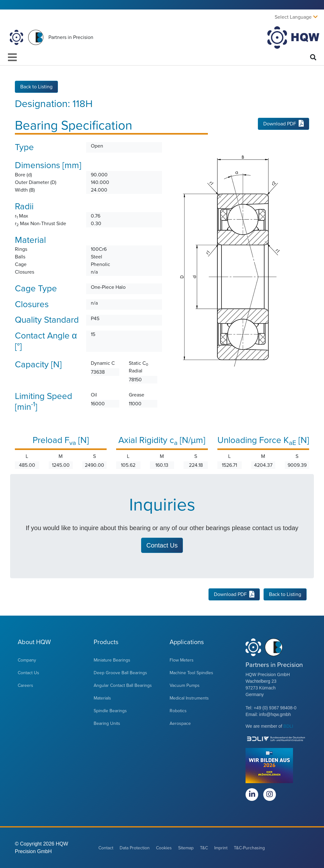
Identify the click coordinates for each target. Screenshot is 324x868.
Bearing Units (107, 723)
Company (27, 660)
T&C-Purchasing (249, 848)
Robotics (178, 711)
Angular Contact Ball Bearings (123, 685)
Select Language (293, 17)
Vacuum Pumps (185, 685)
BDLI (288, 726)
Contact (106, 848)
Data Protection (135, 848)
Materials (102, 698)
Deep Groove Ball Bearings (120, 673)
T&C (204, 848)
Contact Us (28, 673)
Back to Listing (36, 87)
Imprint (221, 848)
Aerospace (180, 723)
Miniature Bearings (112, 660)
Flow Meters (182, 660)
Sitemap (186, 848)
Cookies (164, 848)
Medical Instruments (189, 698)
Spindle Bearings (110, 711)
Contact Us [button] (162, 545)
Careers (25, 685)
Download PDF (283, 124)
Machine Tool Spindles (191, 673)
